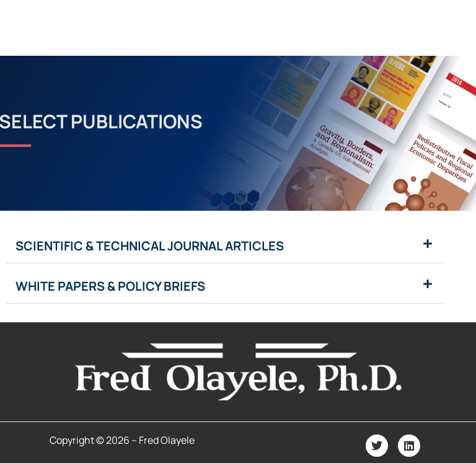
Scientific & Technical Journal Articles (150, 246)
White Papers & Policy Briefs (110, 286)
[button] (226, 246)
